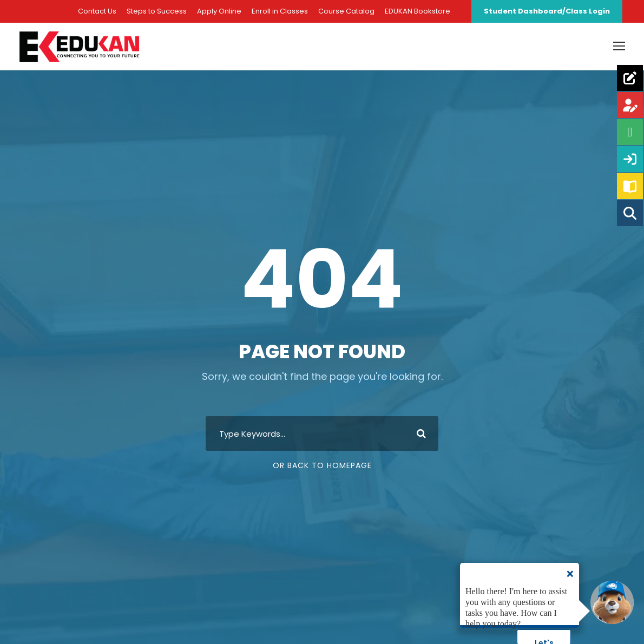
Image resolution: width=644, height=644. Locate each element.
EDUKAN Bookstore (418, 11)
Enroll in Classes (280, 11)
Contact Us (97, 11)
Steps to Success (157, 11)
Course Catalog (346, 11)
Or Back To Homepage (322, 473)
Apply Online (219, 11)
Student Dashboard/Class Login (547, 11)
